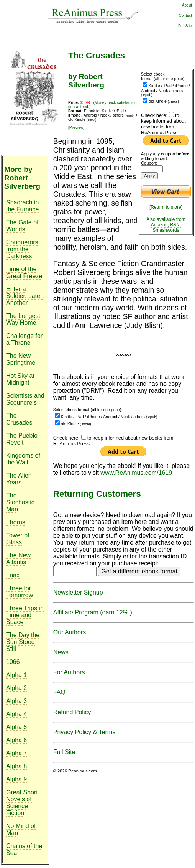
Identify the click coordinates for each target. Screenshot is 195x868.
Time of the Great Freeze (24, 273)
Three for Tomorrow (20, 592)
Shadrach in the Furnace (22, 206)
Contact (185, 16)
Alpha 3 (16, 701)
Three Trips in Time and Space (25, 615)
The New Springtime (21, 359)
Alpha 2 (16, 688)
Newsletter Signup (78, 592)
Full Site (185, 26)
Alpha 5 (16, 727)
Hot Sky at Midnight (20, 379)
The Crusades (19, 419)
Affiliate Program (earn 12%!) (93, 612)
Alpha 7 (16, 753)
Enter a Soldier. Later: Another (25, 296)
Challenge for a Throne (24, 339)
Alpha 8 (16, 766)
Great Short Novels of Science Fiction (22, 803)
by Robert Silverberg (86, 81)
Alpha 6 (16, 740)
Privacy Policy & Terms (84, 732)
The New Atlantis (18, 559)
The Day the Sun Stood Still (23, 642)
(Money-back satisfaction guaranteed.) (102, 105)
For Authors (69, 672)
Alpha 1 (16, 675)
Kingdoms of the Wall (23, 459)
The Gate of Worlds (22, 226)
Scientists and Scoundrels (25, 399)
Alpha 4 (16, 714)
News (61, 652)
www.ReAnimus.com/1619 (136, 473)
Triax (13, 575)
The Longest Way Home (23, 319)
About (187, 5)
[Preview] (76, 128)
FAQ (59, 692)
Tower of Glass (18, 539)
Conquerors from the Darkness (22, 249)
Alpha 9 (16, 779)
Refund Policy (72, 712)
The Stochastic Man (20, 502)
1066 (13, 662)
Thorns (16, 522)
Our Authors (70, 632)
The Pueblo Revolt (22, 439)
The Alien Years (19, 479)
